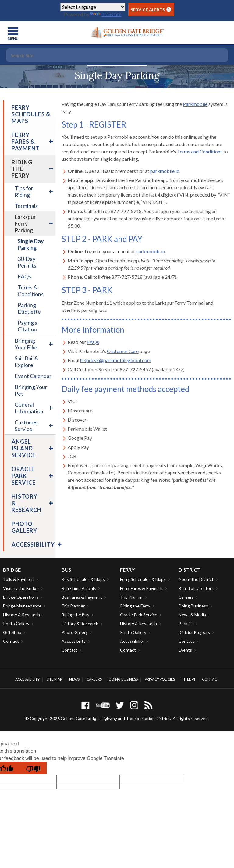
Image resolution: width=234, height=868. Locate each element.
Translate (106, 14)
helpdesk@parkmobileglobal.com (116, 360)
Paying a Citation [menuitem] (28, 326)
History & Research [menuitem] (27, 503)
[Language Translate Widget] (93, 7)
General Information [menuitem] (29, 408)
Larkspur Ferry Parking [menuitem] (25, 223)
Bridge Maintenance (22, 606)
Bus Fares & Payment (82, 597)
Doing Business (193, 606)
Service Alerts (151, 10)
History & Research (21, 615)
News (74, 679)
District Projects (194, 632)
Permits (186, 623)
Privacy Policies (160, 679)
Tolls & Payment (19, 579)
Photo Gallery (16, 623)
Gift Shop (12, 632)
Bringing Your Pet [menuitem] (31, 390)
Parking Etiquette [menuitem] (29, 308)
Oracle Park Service (139, 615)
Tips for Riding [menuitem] (24, 191)
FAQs (93, 342)
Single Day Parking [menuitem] (31, 244)
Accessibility (74, 641)
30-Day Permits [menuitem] (27, 262)
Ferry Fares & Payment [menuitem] (26, 142)
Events (185, 650)
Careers (186, 597)
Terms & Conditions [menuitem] (31, 291)
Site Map (54, 679)
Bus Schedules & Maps (83, 579)
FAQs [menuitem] (24, 276)
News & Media (192, 615)
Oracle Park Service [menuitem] (24, 476)
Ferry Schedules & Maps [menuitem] (31, 114)
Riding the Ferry (135, 606)
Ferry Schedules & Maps (143, 579)
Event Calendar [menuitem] (33, 376)
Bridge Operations (21, 597)
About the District (196, 579)
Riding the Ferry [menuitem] (22, 169)
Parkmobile (195, 104)
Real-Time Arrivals (79, 588)
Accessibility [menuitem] (33, 544)
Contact (11, 641)
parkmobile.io (165, 171)
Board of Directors (196, 588)
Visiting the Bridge (21, 588)
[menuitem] (50, 142)
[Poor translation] (33, 768)
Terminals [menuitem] (26, 206)
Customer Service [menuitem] (27, 425)
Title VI (188, 679)
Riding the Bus (75, 615)
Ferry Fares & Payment (142, 588)
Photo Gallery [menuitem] (24, 527)
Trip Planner (73, 606)
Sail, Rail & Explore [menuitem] (27, 362)
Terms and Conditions (200, 151)
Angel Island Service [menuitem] (24, 448)
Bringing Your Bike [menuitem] (26, 344)
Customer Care (123, 351)
